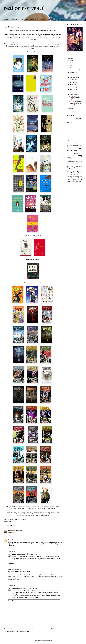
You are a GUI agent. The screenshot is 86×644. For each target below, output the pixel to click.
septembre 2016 (74, 77)
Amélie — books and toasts (19, 554)
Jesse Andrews (74, 158)
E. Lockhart (76, 150)
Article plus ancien (56, 629)
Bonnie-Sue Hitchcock (75, 147)
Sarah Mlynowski (76, 176)
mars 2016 (73, 92)
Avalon (10, 569)
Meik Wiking (79, 166)
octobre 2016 (73, 75)
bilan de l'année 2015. (75, 101)
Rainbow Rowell (77, 173)
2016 (70, 68)
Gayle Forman (80, 152)
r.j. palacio (76, 183)
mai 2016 (72, 87)
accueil (6, 19)
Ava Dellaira (69, 146)
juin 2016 (72, 85)
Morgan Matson (72, 168)
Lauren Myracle (72, 162)
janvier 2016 (73, 94)
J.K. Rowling (76, 154)
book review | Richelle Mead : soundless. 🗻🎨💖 (76, 98)
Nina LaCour (69, 171)
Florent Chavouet (73, 152)
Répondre (10, 535)
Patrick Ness (76, 171)
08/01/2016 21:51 (33, 554)
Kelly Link (71, 160)
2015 (70, 109)
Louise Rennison (79, 162)
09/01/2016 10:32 (16, 569)
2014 (70, 111)
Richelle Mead (70, 175)
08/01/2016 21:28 (16, 540)
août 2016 (72, 80)
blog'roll (43, 19)
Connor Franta (75, 149)
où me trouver (60, 19)
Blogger (50, 641)
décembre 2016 (74, 70)
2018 (70, 63)
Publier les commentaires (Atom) (20, 632)
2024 (70, 58)
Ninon (9, 540)
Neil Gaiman (74, 170)
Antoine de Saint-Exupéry (77, 144)
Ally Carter (69, 144)
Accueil (33, 629)
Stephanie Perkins (77, 178)
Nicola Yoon (80, 170)
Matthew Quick (79, 165)
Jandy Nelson (74, 156)
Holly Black (69, 154)
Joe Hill (78, 158)
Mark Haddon (77, 163)
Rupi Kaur (77, 175)
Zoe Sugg (72, 183)
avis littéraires (15, 19)
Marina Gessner (70, 163)
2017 (70, 66)
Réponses (12, 551)
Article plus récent (9, 629)
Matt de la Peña (73, 165)
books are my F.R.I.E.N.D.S (30, 19)
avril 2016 (72, 90)
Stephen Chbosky (71, 180)
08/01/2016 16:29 (17, 530)
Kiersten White (77, 160)
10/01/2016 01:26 (33, 589)
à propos (51, 19)
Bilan (10, 521)
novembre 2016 (74, 73)
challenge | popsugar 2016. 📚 (75, 104)
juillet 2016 (73, 82)
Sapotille (10, 530)
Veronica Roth (75, 181)
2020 (70, 61)
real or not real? (24, 8)
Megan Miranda (70, 166)
